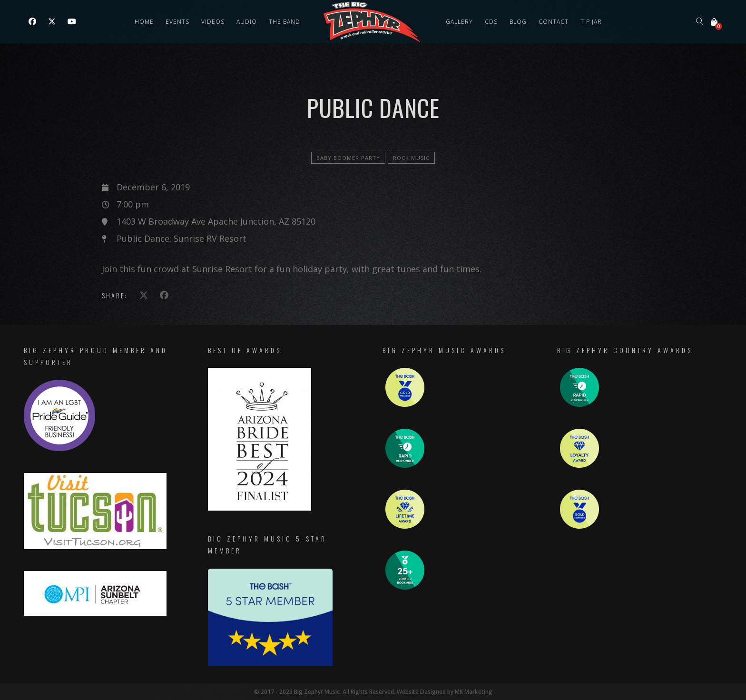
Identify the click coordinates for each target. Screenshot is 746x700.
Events (177, 22)
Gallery (459, 22)
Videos (213, 22)
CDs (491, 22)
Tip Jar (591, 22)
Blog (518, 22)
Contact (554, 22)
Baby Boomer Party (348, 158)
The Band (285, 22)
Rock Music (411, 158)
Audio (247, 22)
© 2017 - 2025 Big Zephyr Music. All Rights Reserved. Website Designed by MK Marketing (373, 692)
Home (144, 22)
